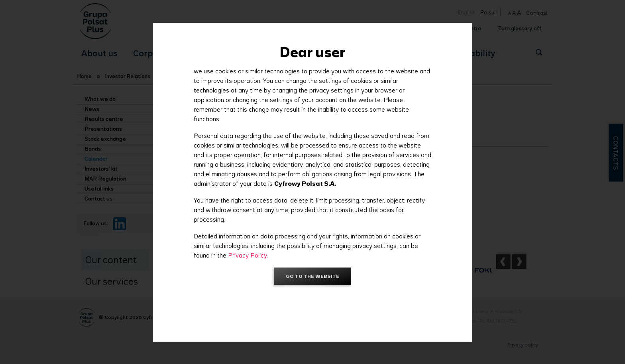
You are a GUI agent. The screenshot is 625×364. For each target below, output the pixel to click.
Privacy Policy (247, 255)
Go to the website (312, 276)
